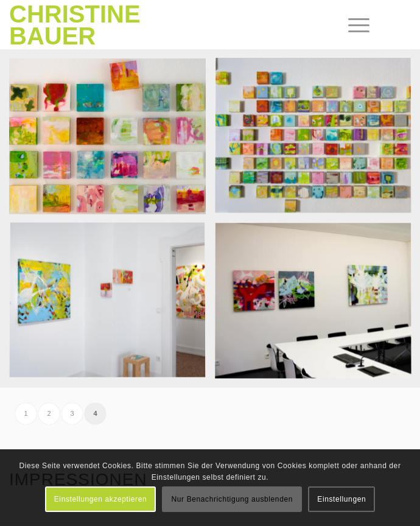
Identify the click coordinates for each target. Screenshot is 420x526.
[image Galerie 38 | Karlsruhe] (112, 306)
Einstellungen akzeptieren (100, 499)
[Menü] (349, 26)
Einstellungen (341, 499)
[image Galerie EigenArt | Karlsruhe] (112, 141)
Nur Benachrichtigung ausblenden (232, 499)
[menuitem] (349, 26)
